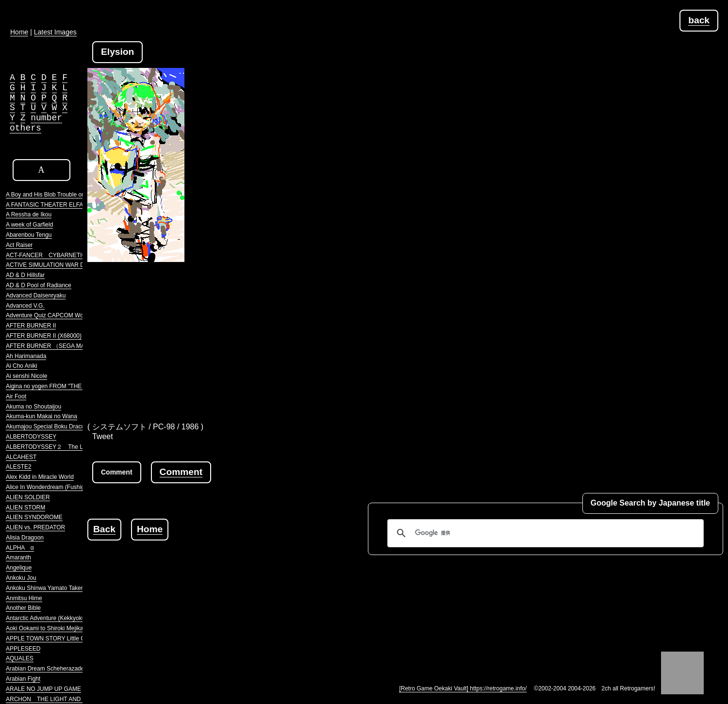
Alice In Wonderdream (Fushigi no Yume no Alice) (70, 487)
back (699, 20)
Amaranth (18, 557)
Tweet (103, 436)
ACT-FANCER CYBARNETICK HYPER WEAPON (73, 255)
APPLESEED (23, 649)
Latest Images (55, 32)
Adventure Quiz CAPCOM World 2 (50, 315)
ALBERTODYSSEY (31, 437)
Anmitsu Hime (24, 598)
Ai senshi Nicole (26, 376)
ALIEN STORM (25, 508)
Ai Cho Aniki (22, 366)
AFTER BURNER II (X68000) (44, 336)
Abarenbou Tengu (29, 235)
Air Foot (16, 396)
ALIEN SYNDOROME (34, 517)
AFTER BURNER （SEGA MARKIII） (55, 346)
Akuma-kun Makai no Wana (41, 416)
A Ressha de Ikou (29, 214)
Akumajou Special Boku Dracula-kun (53, 426)
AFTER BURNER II (31, 326)
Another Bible (23, 608)
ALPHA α (20, 548)
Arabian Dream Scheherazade (45, 669)
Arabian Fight (23, 679)
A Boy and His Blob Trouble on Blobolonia (60, 195)
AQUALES (20, 658)
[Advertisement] (405, 335)
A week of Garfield (29, 225)
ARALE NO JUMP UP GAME (43, 689)
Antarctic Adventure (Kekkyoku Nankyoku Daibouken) (75, 618)
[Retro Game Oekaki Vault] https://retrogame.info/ (463, 688)
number (46, 118)
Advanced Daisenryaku (36, 295)
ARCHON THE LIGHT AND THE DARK (59, 699)
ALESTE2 (19, 467)
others (25, 128)
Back (104, 529)
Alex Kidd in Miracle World (40, 477)
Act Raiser (19, 245)
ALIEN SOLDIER (28, 497)
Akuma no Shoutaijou (33, 407)
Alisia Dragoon (25, 538)
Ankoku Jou (21, 578)
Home (150, 529)
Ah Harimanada (26, 356)
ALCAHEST (21, 457)
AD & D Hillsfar (25, 275)
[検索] (544, 533)
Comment (181, 472)
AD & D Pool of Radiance (39, 285)
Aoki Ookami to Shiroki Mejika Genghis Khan (64, 628)
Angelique (19, 568)
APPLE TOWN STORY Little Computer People (66, 639)
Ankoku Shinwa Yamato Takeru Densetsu (59, 588)
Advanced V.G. (25, 306)
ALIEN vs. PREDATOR (35, 527)
